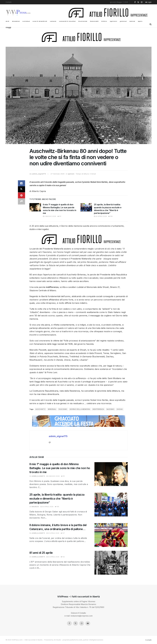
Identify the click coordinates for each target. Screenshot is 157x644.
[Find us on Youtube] (88, 623)
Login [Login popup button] (149, 2)
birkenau (52, 409)
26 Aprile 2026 (100, 216)
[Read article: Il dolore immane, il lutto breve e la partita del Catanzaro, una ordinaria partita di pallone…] (111, 535)
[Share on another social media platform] (21, 202)
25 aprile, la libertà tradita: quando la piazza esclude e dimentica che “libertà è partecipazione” (57, 499)
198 (110, 216)
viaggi (8, 27)
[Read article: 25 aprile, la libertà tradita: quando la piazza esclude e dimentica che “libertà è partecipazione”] (86, 207)
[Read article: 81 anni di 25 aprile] (111, 563)
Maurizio (35, 507)
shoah (120, 409)
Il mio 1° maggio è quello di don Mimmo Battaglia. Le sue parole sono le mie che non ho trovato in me (60, 468)
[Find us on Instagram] (82, 623)
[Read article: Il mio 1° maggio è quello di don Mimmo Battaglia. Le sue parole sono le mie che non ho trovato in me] (35, 207)
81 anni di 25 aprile (41, 553)
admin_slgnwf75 (39, 174)
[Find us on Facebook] (69, 623)
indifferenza (98, 409)
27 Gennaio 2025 (58, 174)
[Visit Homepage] (18, 13)
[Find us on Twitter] (75, 623)
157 (63, 533)
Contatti (9, 2)
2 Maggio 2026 (49, 216)
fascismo (63, 409)
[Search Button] (151, 24)
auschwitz (40, 409)
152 (63, 557)
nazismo (110, 409)
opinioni (71, 174)
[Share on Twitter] (21, 190)
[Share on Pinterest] (21, 196)
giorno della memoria (80, 409)
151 (59, 216)
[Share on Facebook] (21, 183)
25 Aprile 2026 (53, 533)
